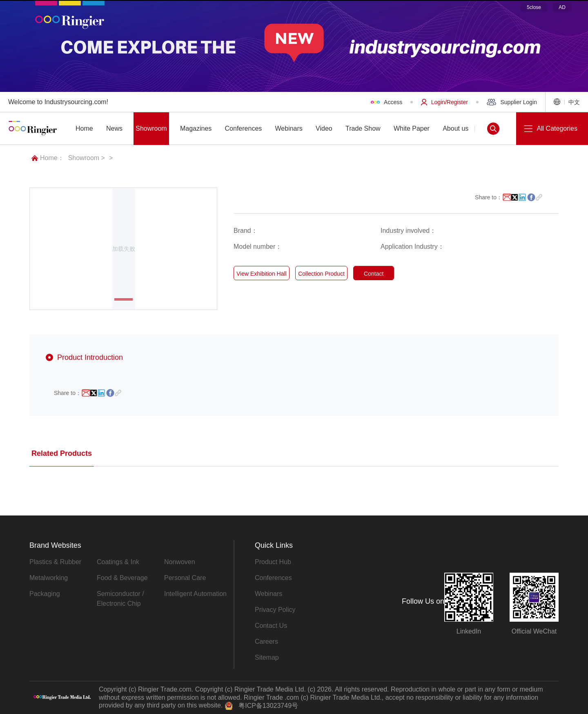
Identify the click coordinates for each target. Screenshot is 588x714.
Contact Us (271, 626)
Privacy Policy (275, 610)
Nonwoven (180, 562)
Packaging (45, 594)
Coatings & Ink (118, 562)
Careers (266, 641)
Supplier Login (512, 102)
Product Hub (273, 562)
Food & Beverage (122, 578)
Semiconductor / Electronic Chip (120, 599)
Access (387, 102)
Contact (374, 274)
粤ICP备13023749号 (268, 706)
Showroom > (87, 158)
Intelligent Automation (195, 594)
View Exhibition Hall (262, 274)
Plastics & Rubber (55, 562)
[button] (124, 299)
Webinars (268, 594)
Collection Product (321, 274)
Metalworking (49, 578)
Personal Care (185, 578)
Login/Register (444, 102)
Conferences (273, 578)
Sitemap (267, 657)
